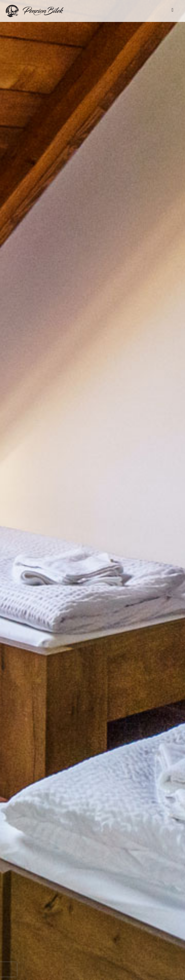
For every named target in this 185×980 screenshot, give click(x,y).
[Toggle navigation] (172, 11)
